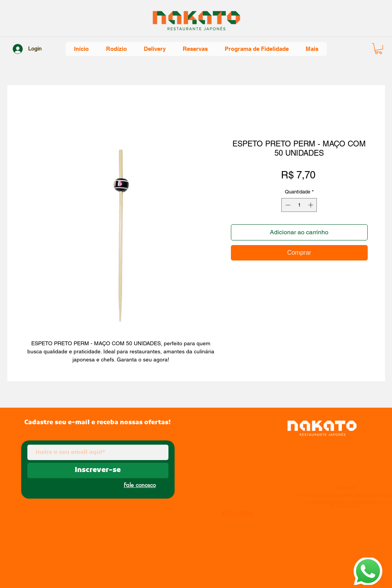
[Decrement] (287, 205)
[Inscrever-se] (98, 470)
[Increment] (311, 205)
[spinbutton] (299, 205)
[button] (379, 49)
